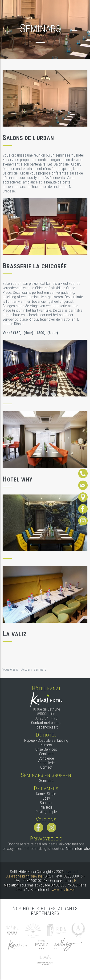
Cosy (46, 798)
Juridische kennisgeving (24, 876)
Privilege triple (46, 812)
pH (74, 881)
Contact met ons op (46, 723)
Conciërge (46, 758)
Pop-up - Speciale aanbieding (46, 740)
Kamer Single (46, 794)
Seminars (46, 754)
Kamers (46, 745)
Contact (46, 767)
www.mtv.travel (63, 890)
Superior (46, 803)
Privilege (46, 807)
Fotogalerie (46, 763)
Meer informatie (78, 849)
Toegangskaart (46, 727)
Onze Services (46, 749)
